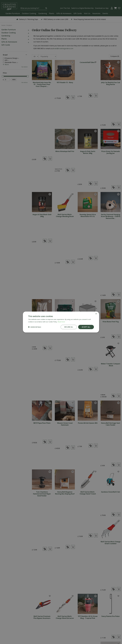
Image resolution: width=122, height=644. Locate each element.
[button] (35, 327)
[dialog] (61, 322)
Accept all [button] (86, 327)
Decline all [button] (69, 327)
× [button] (96, 314)
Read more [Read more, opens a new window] (61, 322)
